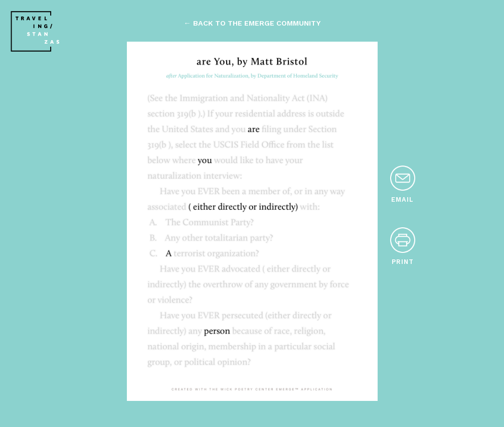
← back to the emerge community (252, 23)
